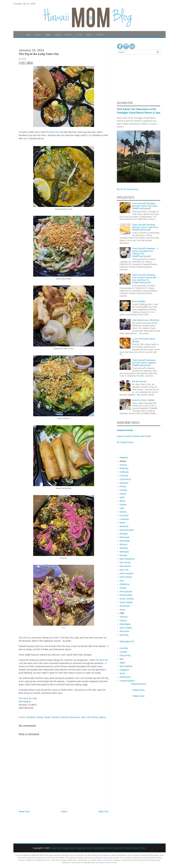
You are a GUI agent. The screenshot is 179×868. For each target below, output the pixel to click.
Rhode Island (126, 595)
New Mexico (125, 566)
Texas (122, 610)
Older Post (104, 812)
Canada (123, 652)
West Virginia (126, 628)
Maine (123, 523)
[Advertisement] (126, 77)
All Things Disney (125, 442)
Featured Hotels (125, 430)
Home (29, 35)
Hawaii (58, 35)
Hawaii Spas (139, 696)
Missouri (124, 544)
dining (40, 717)
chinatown (31, 717)
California (124, 472)
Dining (48, 35)
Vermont (124, 617)
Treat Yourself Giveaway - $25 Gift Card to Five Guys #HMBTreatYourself (145, 206)
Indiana (123, 505)
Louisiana (124, 519)
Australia (124, 648)
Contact (100, 35)
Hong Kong (125, 655)
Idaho (122, 497)
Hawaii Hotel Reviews (110, 848)
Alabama (124, 458)
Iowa (122, 508)
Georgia (123, 490)
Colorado (124, 476)
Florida (123, 486)
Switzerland (125, 677)
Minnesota (125, 537)
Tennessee (125, 606)
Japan (123, 663)
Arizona (123, 465)
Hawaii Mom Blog (58, 848)
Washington (125, 624)
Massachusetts (127, 530)
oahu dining (92, 717)
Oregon (123, 588)
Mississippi (125, 541)
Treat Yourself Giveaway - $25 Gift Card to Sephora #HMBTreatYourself (144, 363)
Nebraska (124, 552)
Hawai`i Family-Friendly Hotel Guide (134, 436)
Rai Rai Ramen (139, 381)
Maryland (124, 526)
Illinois (123, 501)
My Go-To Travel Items (128, 189)
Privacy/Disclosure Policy (134, 848)
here (101, 863)
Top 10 (79, 35)
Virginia (123, 620)
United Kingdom (127, 681)
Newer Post (24, 812)
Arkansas (124, 468)
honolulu (55, 717)
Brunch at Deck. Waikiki (143, 400)
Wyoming (124, 635)
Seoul (122, 673)
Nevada (123, 555)
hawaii (47, 717)
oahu (83, 717)
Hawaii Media (92, 848)
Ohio (122, 581)
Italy (122, 659)
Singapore (125, 670)
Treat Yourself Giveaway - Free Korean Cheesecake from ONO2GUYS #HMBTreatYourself (144, 279)
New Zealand (126, 666)
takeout (102, 717)
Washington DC (127, 641)
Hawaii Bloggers (76, 848)
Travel (89, 35)
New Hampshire (127, 559)
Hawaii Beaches (139, 684)
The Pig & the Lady (54, 132)
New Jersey (125, 562)
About (38, 35)
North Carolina (126, 573)
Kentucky (124, 515)
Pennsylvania (126, 592)
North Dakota (126, 577)
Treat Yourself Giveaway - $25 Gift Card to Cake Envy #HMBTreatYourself (145, 227)
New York (124, 570)
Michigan (124, 534)
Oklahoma (125, 584)
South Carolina (127, 599)
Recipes (68, 35)
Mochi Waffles (139, 301)
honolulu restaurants (70, 717)
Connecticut (125, 479)
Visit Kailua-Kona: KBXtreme (146, 320)
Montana (124, 548)
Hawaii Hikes (139, 690)
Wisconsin (125, 631)
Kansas (123, 512)
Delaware (124, 483)
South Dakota (126, 602)
